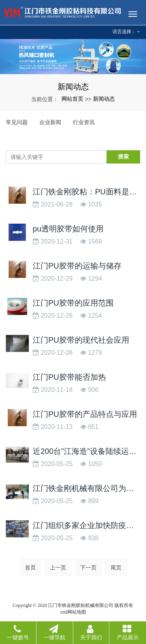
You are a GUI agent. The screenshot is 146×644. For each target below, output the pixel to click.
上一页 (58, 568)
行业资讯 (84, 122)
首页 (30, 568)
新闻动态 (104, 99)
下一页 (88, 568)
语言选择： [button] (126, 32)
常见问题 (17, 122)
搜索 (123, 157)
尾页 (116, 568)
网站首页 (72, 99)
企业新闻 (50, 122)
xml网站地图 (73, 612)
